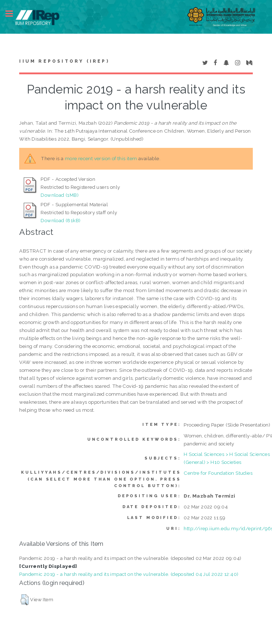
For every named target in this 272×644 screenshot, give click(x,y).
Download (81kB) (60, 220)
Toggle (13, 14)
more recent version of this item (101, 158)
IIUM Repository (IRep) (64, 61)
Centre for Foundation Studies (218, 473)
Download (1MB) (60, 195)
